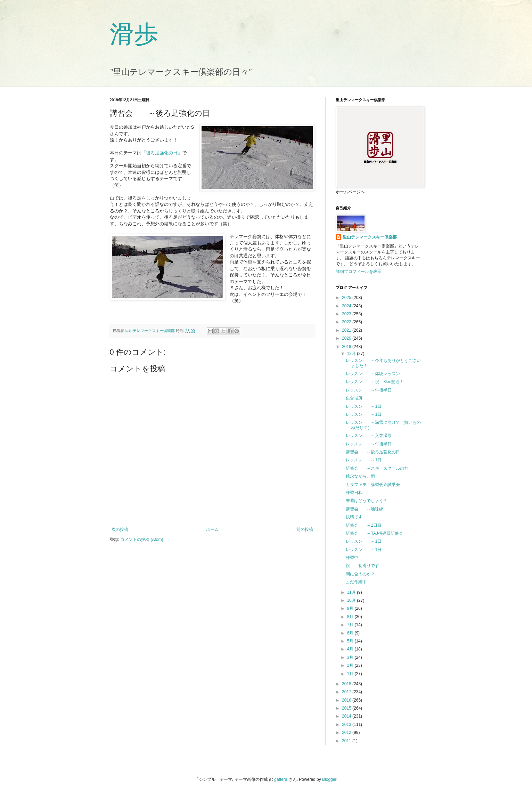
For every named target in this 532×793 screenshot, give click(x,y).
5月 (351, 641)
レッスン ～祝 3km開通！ (375, 382)
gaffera (281, 779)
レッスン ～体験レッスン (373, 374)
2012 (347, 733)
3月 (351, 657)
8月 (351, 617)
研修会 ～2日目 (364, 525)
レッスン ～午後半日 (369, 390)
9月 (351, 608)
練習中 (352, 558)
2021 (347, 330)
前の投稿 (305, 529)
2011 (347, 741)
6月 (351, 633)
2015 (347, 708)
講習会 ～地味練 (365, 509)
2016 (347, 700)
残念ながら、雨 (360, 476)
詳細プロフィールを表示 (359, 272)
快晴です (354, 517)
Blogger (329, 779)
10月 (352, 600)
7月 (351, 625)
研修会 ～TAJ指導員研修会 (374, 533)
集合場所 (354, 398)
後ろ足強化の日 (162, 153)
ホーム (212, 529)
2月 (351, 665)
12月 (352, 354)
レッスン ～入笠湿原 (369, 436)
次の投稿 (120, 529)
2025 (347, 298)
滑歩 (134, 34)
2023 (347, 314)
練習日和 (354, 493)
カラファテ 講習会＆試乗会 (373, 485)
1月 (351, 674)
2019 (347, 347)
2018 (347, 684)
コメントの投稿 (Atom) (142, 540)
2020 (347, 338)
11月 (352, 592)
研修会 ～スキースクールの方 (377, 468)
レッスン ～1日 (364, 406)
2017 (347, 692)
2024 (347, 306)
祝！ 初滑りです (362, 566)
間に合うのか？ (360, 574)
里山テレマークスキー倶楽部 (370, 237)
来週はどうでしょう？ (367, 501)
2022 (347, 322)
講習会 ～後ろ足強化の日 (373, 452)
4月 (351, 649)
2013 (347, 725)
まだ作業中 (356, 582)
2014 (347, 716)
